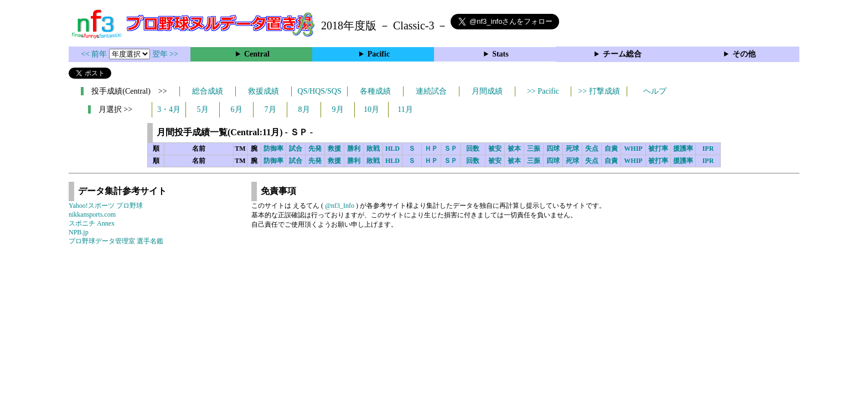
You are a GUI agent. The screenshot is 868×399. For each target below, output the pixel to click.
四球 (553, 149)
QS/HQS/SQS (319, 91)
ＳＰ (451, 149)
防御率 (273, 149)
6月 (237, 109)
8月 (304, 109)
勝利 (354, 149)
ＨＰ (431, 149)
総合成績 (208, 91)
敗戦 (373, 149)
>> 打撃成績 (599, 91)
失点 (592, 149)
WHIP (633, 149)
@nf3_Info (340, 206)
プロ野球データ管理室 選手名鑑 (116, 241)
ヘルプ (655, 91)
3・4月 (169, 109)
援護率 (683, 149)
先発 (315, 149)
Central (257, 54)
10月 (371, 109)
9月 (338, 109)
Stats (500, 54)
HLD (392, 149)
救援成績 (263, 91)
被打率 (658, 149)
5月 (203, 109)
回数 (473, 149)
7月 (270, 109)
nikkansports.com (92, 214)
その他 (744, 54)
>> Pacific (543, 91)
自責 (611, 149)
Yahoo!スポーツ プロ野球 (106, 206)
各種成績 (375, 91)
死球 (572, 149)
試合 (296, 149)
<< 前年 (95, 54)
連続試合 (431, 91)
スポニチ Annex (92, 223)
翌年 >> (165, 54)
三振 (534, 149)
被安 (495, 149)
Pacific (379, 54)
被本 (514, 149)
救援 (334, 149)
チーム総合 (622, 54)
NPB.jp (79, 232)
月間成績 (487, 91)
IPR (708, 149)
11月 (405, 109)
